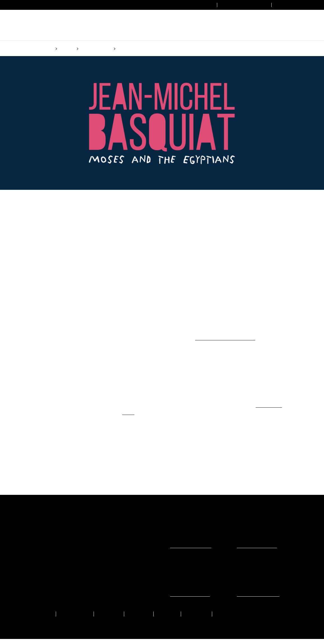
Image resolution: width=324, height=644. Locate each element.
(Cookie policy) (209, 344)
